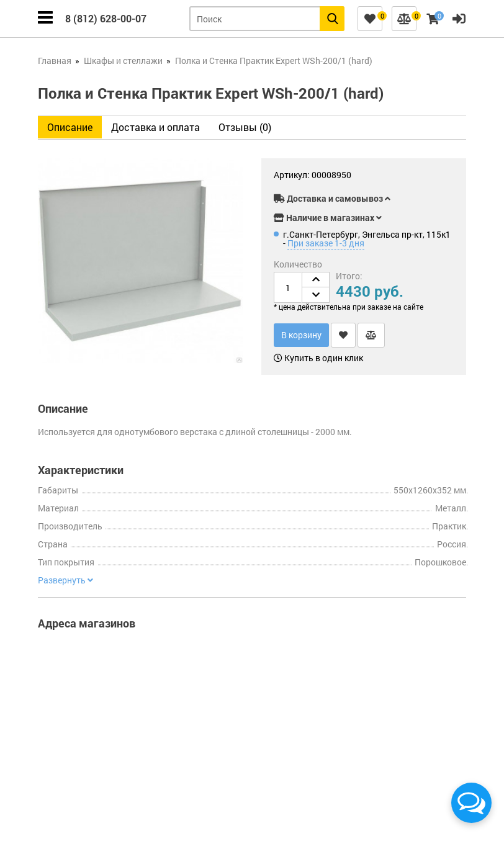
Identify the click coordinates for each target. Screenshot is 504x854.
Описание (70, 127)
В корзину (301, 335)
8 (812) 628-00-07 (106, 18)
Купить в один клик (318, 358)
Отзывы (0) (245, 127)
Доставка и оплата (155, 127)
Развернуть (65, 580)
